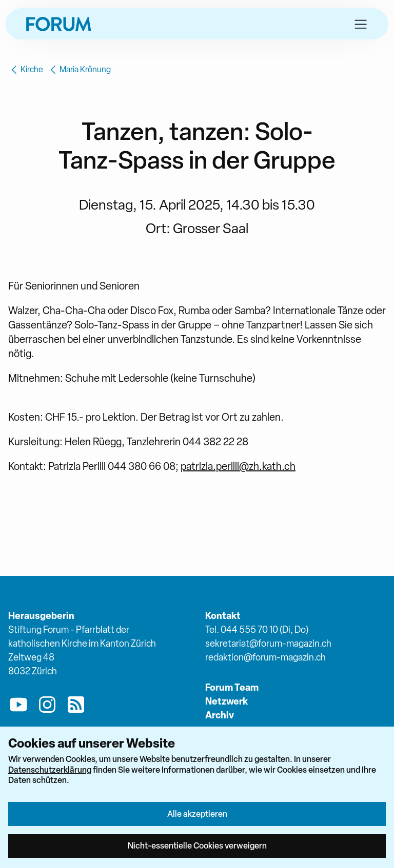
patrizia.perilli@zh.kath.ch (238, 466)
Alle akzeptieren (197, 814)
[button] (361, 24)
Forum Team (232, 687)
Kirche (26, 70)
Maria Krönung (79, 70)
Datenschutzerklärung (50, 770)
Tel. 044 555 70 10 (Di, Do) (257, 629)
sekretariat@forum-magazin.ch (268, 643)
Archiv (220, 715)
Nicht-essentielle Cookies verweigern (197, 845)
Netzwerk (226, 701)
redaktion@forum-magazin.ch (265, 657)
